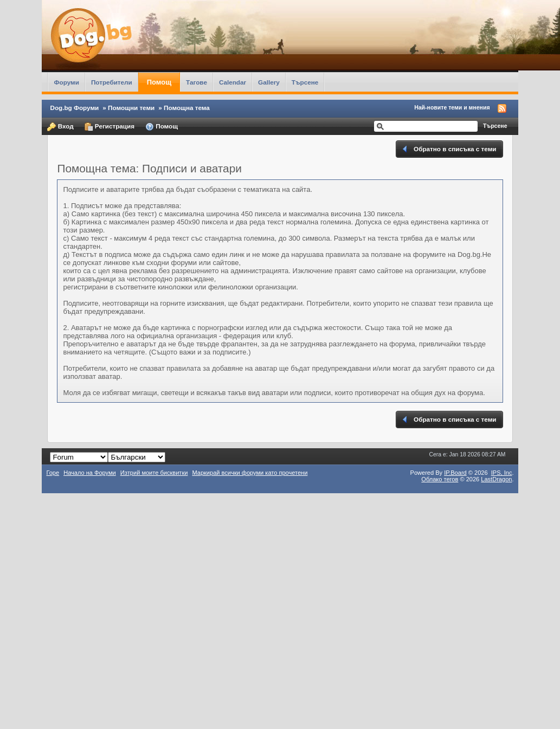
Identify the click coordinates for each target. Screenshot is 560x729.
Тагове (197, 82)
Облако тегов (440, 479)
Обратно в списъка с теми (449, 149)
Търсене (305, 82)
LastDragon (496, 479)
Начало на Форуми (90, 473)
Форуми (66, 82)
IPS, (502, 473)
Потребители (112, 82)
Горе (53, 473)
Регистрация (110, 127)
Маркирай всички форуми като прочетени (250, 473)
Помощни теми (131, 108)
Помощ (159, 82)
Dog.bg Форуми (74, 108)
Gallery (269, 82)
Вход (60, 127)
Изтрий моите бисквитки (154, 473)
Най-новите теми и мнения (452, 107)
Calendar (233, 82)
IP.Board (455, 473)
